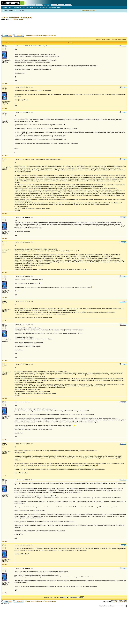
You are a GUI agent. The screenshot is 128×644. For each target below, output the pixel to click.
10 (19, 19)
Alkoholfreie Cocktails (55, 7)
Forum (54, 5)
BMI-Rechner (44, 7)
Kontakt (68, 5)
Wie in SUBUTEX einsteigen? (17, 18)
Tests (10, 7)
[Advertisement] (38, 27)
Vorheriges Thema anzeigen (103, 39)
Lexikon (61, 5)
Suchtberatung (17, 7)
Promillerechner (34, 7)
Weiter (22, 19)
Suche (11, 11)
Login (22, 11)
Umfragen (26, 7)
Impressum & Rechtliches (88, 10)
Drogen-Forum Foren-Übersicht (34, 35)
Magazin (39, 5)
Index (5, 11)
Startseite (31, 5)
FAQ (16, 11)
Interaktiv (47, 5)
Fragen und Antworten (50, 35)
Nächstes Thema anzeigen (119, 39)
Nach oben (4, 83)
